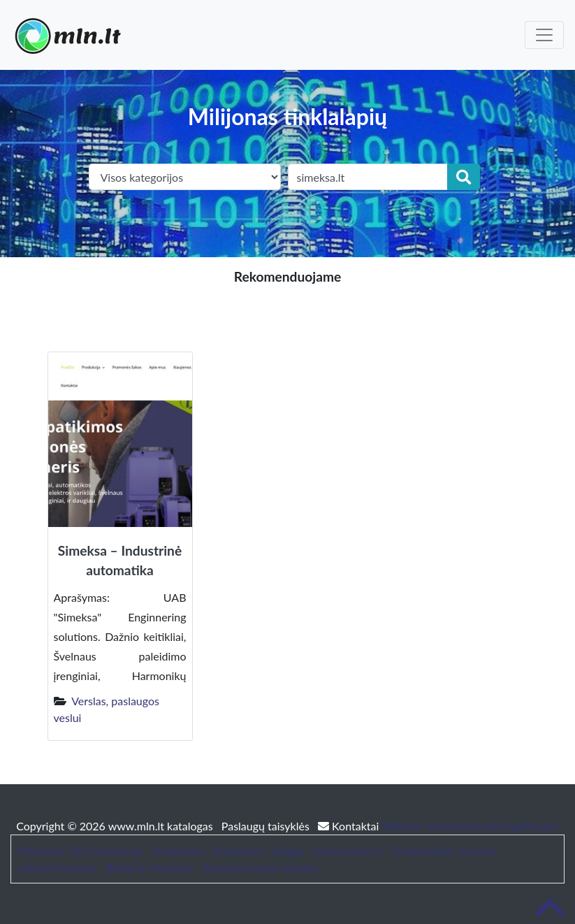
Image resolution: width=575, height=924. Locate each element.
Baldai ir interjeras (150, 867)
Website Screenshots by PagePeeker (470, 826)
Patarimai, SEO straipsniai (80, 850)
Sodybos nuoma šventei (260, 867)
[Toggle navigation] (544, 35)
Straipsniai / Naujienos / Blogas (228, 850)
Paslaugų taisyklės (267, 826)
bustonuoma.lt (348, 850)
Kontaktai (350, 826)
